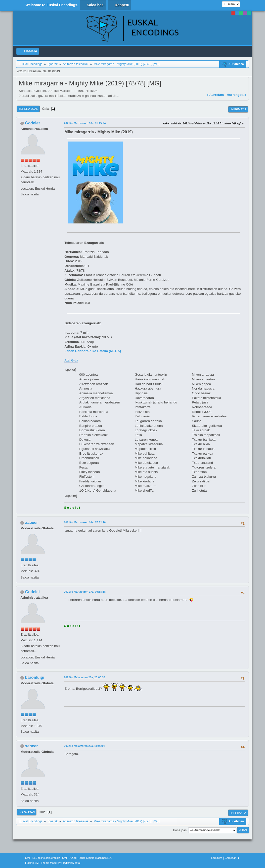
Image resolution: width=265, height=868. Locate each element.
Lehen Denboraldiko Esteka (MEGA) (93, 351)
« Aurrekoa (215, 95)
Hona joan (180, 830)
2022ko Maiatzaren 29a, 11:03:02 (84, 746)
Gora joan (27, 812)
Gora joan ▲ (232, 858)
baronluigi (35, 677)
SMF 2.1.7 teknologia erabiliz (42, 858)
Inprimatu (238, 109)
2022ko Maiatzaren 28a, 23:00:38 (84, 677)
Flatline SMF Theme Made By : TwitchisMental (53, 863)
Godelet (33, 123)
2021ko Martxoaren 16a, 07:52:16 (85, 522)
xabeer (32, 523)
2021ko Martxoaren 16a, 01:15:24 (85, 123)
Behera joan (28, 109)
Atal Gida (71, 360)
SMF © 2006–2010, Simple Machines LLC (87, 858)
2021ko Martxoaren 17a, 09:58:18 (85, 592)
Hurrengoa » (237, 95)
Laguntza (217, 858)
